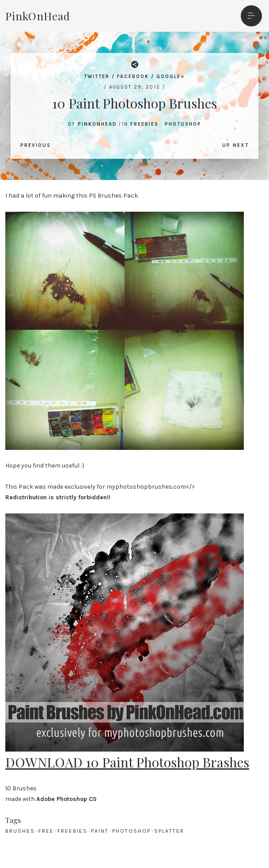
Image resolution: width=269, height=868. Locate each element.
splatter (169, 831)
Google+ (171, 77)
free (46, 831)
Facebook (133, 77)
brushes (20, 831)
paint (100, 831)
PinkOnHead (38, 16)
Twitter (97, 77)
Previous (36, 145)
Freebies (144, 124)
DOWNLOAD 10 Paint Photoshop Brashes (127, 762)
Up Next (235, 145)
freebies (72, 831)
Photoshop (183, 124)
